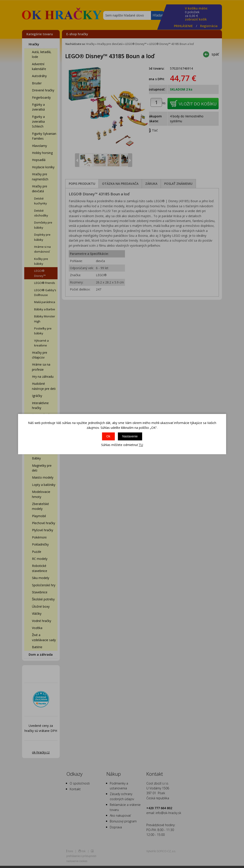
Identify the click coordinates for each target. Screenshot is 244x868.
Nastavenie (130, 437)
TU (141, 445)
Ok (108, 437)
